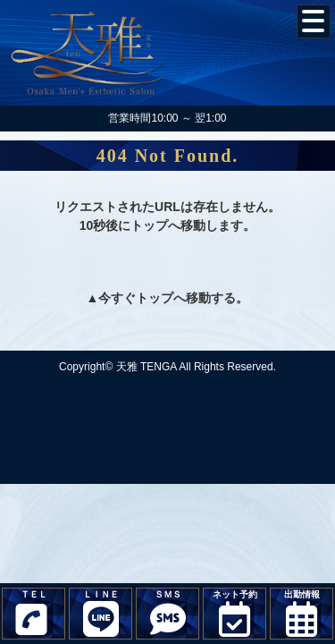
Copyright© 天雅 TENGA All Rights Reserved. (167, 367)
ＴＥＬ (31, 614)
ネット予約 (234, 613)
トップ (155, 298)
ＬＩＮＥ (100, 613)
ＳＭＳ (167, 613)
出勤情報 (301, 613)
